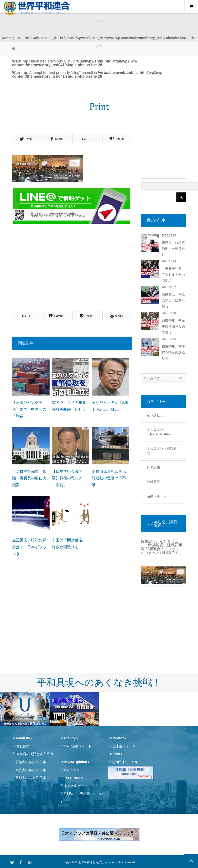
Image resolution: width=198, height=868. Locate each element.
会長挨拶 (23, 746)
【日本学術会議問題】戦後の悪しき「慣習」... (67, 478)
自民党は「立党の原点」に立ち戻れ (173, 300)
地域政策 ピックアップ (80, 786)
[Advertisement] (72, 263)
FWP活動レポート (78, 746)
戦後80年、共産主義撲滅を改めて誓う (173, 326)
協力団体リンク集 (125, 762)
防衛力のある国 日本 (31, 762)
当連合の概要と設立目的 (35, 754)
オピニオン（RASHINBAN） (160, 432)
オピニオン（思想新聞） (162, 451)
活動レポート (157, 496)
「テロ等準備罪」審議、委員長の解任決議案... (29, 478)
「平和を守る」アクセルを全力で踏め (173, 274)
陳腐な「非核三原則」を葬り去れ (173, 249)
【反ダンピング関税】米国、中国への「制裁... (29, 409)
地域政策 (153, 482)
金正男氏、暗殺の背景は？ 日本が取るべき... (29, 547)
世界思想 (153, 467)
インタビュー (157, 415)
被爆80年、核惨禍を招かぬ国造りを (173, 352)
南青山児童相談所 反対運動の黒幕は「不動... (109, 478)
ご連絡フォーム (124, 746)
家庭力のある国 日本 (31, 770)
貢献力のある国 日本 (31, 778)
